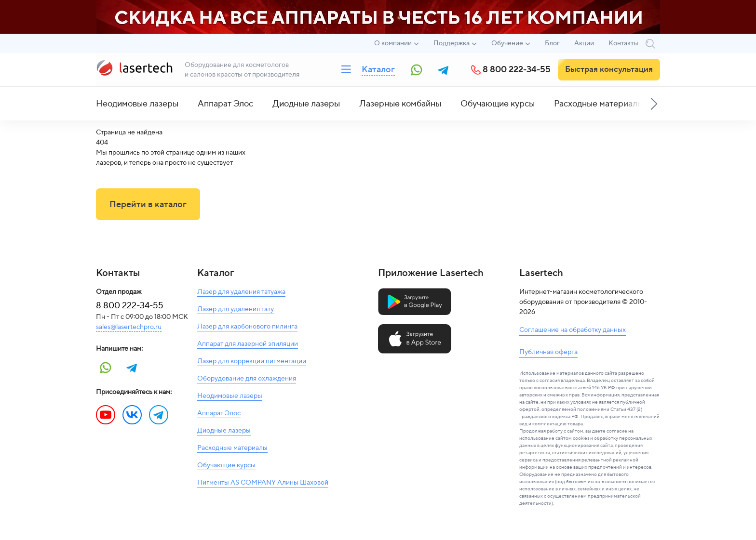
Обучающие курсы (498, 104)
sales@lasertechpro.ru (129, 327)
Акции (584, 43)
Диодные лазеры (306, 104)
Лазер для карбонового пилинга (247, 327)
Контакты (623, 43)
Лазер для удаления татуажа (241, 292)
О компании (393, 43)
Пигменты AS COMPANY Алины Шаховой (263, 483)
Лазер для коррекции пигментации (252, 361)
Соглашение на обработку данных (573, 330)
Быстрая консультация (609, 69)
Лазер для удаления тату (236, 309)
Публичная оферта (548, 352)
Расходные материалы (599, 104)
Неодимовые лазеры (137, 104)
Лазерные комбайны (400, 104)
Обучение (507, 43)
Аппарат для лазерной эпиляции (248, 344)
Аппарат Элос (225, 104)
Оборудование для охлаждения (247, 379)
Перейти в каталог (148, 204)
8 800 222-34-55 (517, 70)
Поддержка (452, 43)
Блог (552, 43)
